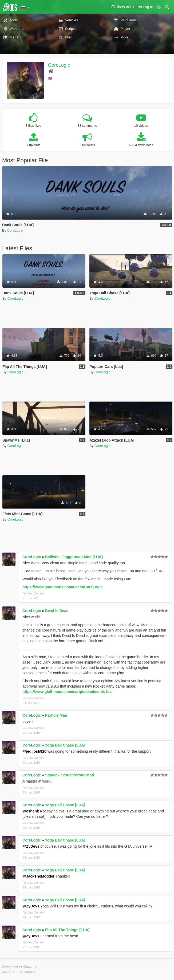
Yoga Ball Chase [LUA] (65, 745)
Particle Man (56, 715)
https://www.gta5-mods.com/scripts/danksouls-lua (67, 692)
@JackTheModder (38, 876)
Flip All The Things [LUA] (67, 930)
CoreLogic (59, 65)
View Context (33, 593)
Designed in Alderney (20, 967)
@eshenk (31, 811)
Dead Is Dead (57, 611)
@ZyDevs (31, 846)
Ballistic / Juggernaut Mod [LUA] (74, 557)
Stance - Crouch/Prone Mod (70, 775)
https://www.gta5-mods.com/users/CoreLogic (63, 587)
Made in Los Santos (19, 972)
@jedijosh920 (34, 751)
